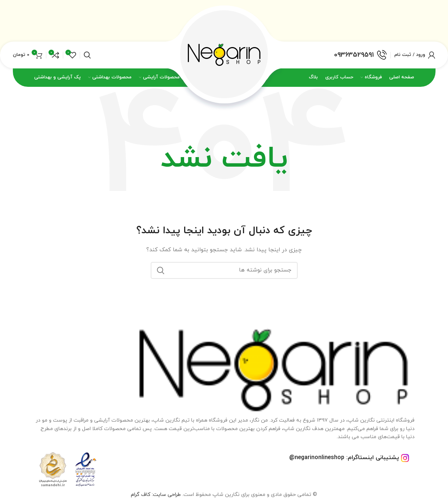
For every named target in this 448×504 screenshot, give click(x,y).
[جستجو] (224, 270)
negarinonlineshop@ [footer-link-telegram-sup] (317, 458)
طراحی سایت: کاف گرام (156, 495)
